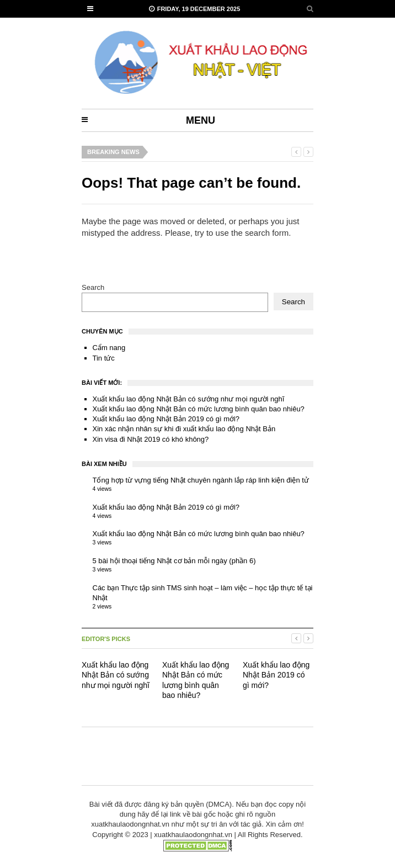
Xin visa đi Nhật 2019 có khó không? (151, 439)
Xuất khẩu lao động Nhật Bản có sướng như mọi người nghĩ (189, 399)
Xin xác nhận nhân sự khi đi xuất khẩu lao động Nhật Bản (184, 429)
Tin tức (104, 358)
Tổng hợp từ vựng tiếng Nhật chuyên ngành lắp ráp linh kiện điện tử (201, 480)
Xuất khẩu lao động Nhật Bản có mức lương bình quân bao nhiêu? (199, 409)
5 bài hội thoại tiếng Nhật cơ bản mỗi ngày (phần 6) (174, 561)
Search (93, 287)
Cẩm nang (109, 348)
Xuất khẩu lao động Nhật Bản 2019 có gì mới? (166, 419)
